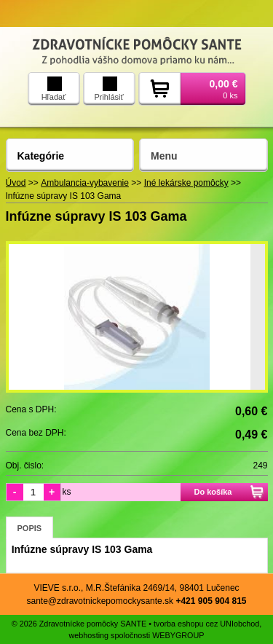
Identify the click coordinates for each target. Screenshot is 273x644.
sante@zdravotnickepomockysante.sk (100, 601)
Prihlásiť (108, 89)
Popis (30, 528)
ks (67, 492)
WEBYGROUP (178, 635)
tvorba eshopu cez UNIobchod (206, 624)
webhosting (88, 635)
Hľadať (54, 89)
